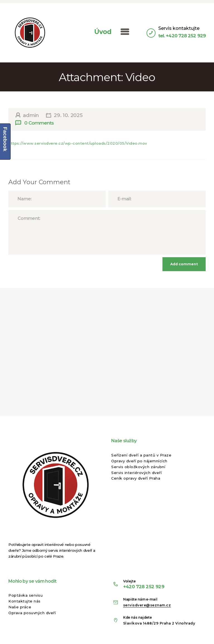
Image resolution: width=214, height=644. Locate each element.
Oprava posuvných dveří (32, 613)
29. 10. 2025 (68, 115)
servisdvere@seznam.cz (147, 605)
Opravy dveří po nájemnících (139, 461)
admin (31, 115)
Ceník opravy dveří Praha (136, 478)
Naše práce (20, 607)
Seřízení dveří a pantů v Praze (141, 455)
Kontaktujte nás (25, 601)
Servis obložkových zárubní (138, 467)
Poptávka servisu (25, 595)
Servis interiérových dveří (136, 473)
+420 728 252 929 (144, 587)
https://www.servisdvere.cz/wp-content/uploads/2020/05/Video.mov (78, 143)
